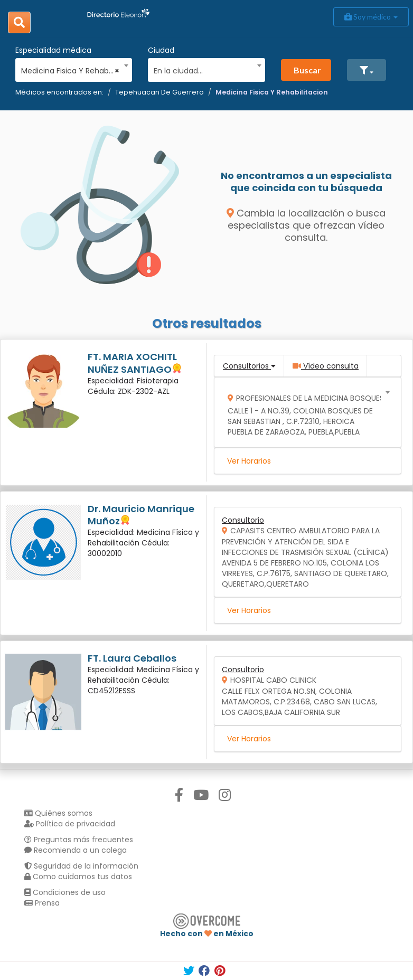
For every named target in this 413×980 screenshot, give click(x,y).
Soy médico (371, 17)
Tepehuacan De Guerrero (159, 92)
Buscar (307, 70)
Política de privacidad (70, 824)
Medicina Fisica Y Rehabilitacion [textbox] (70, 71)
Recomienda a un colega (76, 850)
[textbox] (203, 69)
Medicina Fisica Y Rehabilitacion (272, 92)
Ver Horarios (249, 461)
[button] (367, 70)
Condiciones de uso (65, 892)
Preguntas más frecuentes (79, 840)
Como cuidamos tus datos (78, 877)
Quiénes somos (58, 813)
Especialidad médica (53, 50)
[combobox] (70, 68)
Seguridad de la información (81, 866)
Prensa (42, 903)
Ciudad (161, 50)
